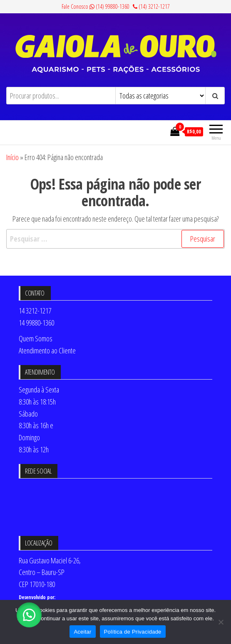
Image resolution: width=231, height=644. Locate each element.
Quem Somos (36, 338)
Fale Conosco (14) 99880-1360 (96, 6)
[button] (29, 615)
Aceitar (82, 632)
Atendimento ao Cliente (47, 350)
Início (12, 157)
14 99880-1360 (36, 323)
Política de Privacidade (133, 632)
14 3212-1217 (35, 311)
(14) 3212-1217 (151, 6)
